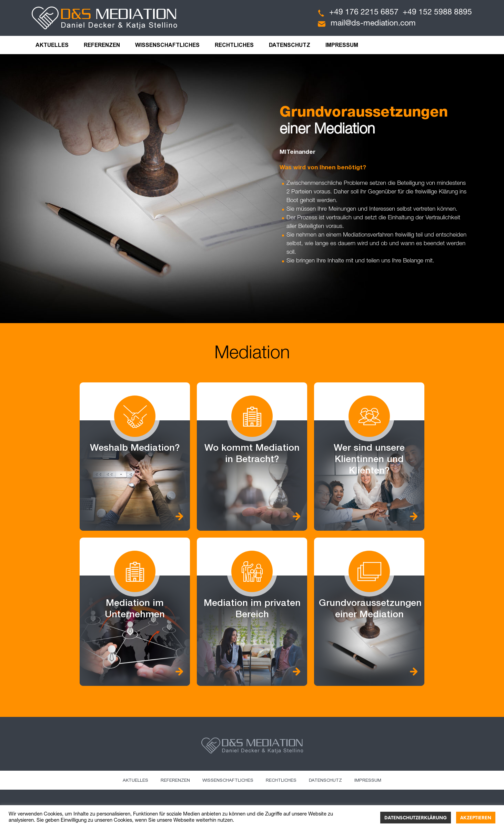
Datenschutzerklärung (416, 818)
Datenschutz (290, 45)
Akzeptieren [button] (476, 818)
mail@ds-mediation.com (373, 24)
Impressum (342, 45)
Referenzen (102, 45)
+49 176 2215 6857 (364, 13)
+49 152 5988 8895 (437, 13)
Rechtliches (234, 45)
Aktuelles (52, 45)
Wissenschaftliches (167, 45)
